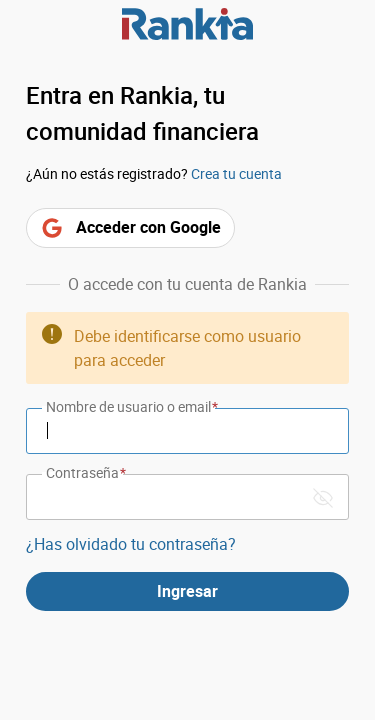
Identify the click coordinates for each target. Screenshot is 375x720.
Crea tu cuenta (236, 173)
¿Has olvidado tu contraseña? (131, 544)
